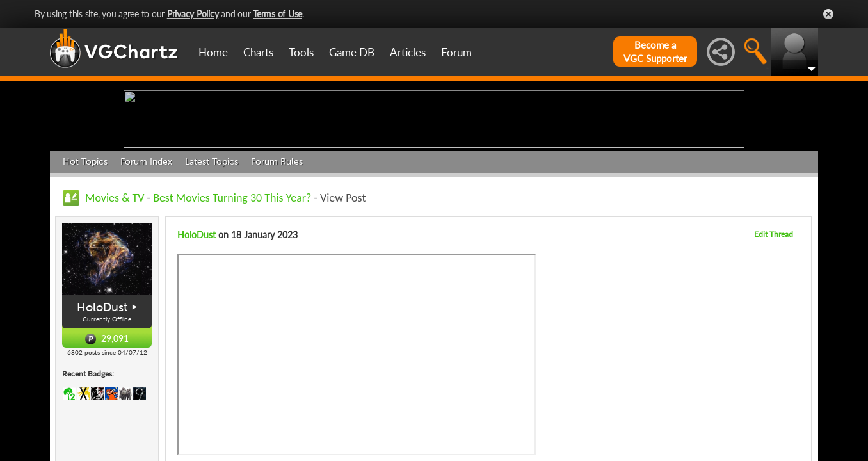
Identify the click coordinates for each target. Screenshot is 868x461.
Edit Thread (774, 333)
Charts (258, 52)
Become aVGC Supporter (655, 52)
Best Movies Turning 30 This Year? (232, 297)
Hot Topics (85, 261)
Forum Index (146, 261)
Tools (301, 52)
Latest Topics (212, 261)
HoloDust (102, 407)
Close (828, 14)
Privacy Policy (193, 14)
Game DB (352, 52)
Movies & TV (115, 297)
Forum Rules (277, 261)
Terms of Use (277, 14)
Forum (456, 52)
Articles (408, 52)
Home (213, 52)
